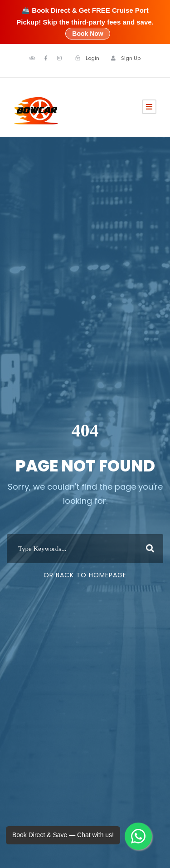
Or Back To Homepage (85, 575)
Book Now (87, 34)
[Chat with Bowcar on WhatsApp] (138, 836)
